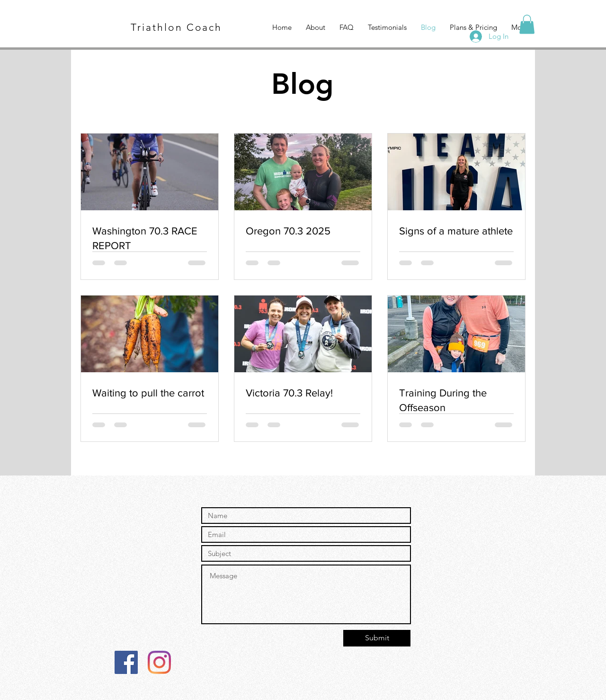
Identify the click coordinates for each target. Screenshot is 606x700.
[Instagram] (159, 662)
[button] (527, 24)
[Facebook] (126, 662)
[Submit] (377, 638)
